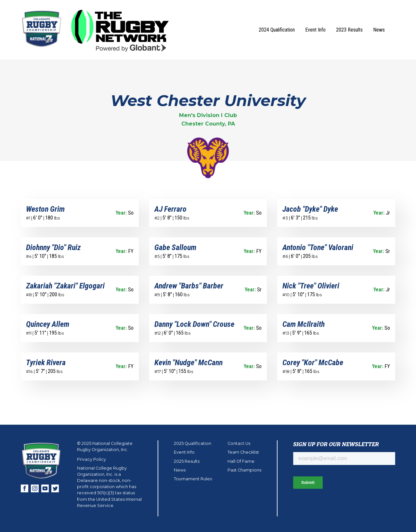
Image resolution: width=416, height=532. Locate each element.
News (379, 30)
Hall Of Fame (241, 461)
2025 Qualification (193, 443)
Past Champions (244, 470)
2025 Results (187, 461)
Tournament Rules (193, 479)
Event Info (315, 30)
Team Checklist (243, 452)
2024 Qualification (277, 30)
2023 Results (349, 30)
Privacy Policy (91, 459)
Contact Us (239, 443)
